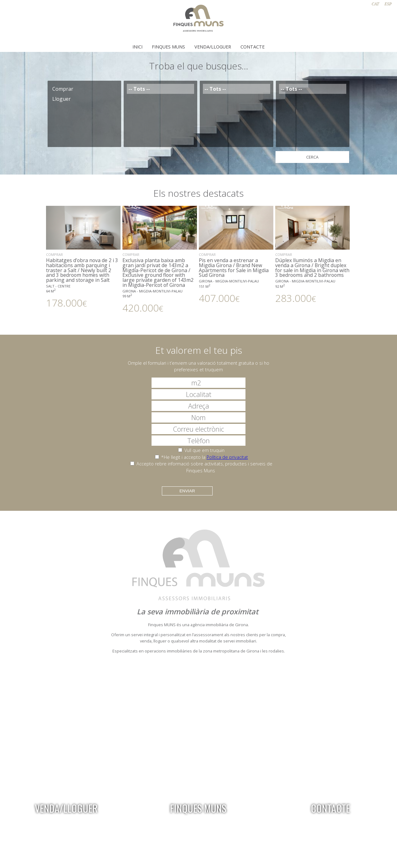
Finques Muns (168, 47)
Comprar (84, 89)
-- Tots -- (160, 89)
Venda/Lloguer (213, 47)
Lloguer (84, 99)
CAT (375, 4)
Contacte (253, 47)
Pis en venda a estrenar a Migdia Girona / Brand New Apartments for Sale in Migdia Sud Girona (236, 254)
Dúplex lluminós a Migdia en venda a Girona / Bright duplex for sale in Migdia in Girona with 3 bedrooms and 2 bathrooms (312, 254)
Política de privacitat (227, 457)
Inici (137, 47)
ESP (388, 4)
